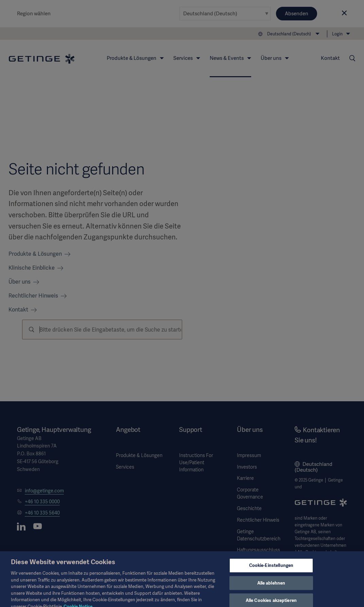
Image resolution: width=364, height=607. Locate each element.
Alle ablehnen (271, 587)
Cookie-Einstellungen (271, 569)
